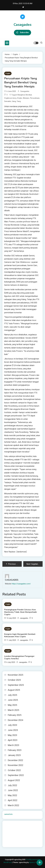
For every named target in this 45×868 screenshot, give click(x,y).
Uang (14, 101)
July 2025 (12, 695)
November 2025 (15, 675)
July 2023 (12, 725)
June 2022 (13, 790)
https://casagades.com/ (21, 584)
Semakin (8, 101)
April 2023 (13, 740)
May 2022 (12, 795)
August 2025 (14, 690)
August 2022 (14, 780)
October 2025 (14, 680)
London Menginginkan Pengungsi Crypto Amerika (19, 657)
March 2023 (13, 745)
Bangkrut (21, 95)
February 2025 (15, 715)
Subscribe (22, 33)
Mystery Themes (35, 862)
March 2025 (13, 710)
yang (19, 101)
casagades (25, 91)
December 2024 (15, 720)
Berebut (29, 95)
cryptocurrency (10, 98)
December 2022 (15, 760)
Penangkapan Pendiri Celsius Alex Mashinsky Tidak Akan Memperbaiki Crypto (21, 612)
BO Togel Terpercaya (18, 824)
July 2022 (12, 785)
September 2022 (16, 775)
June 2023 (13, 730)
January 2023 (14, 755)
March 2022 (13, 805)
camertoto (8, 814)
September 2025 (16, 685)
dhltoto (7, 824)
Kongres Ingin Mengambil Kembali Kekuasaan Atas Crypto (20, 635)
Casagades (22, 25)
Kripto (20, 98)
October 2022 (14, 770)
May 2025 (12, 705)
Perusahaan (35, 98)
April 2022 (13, 800)
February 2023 (15, 750)
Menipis (26, 98)
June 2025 (13, 700)
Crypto (8, 73)
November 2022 (15, 765)
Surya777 (8, 844)
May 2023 (12, 735)
